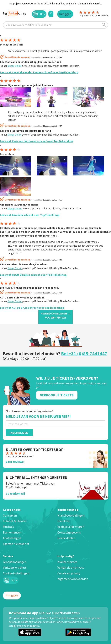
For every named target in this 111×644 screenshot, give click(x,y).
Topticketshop (68, 510)
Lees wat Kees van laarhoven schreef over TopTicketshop (37, 141)
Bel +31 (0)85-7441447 (84, 354)
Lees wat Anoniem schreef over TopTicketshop (30, 215)
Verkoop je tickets (15, 567)
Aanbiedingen (12, 538)
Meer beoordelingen (55, 316)
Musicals (8, 527)
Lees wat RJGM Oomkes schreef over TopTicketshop (33, 275)
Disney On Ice (15, 66)
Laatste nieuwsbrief (16, 544)
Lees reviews (15, 462)
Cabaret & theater (15, 521)
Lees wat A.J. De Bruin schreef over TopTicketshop (32, 308)
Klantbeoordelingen (71, 515)
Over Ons (63, 521)
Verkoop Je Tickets (57, 395)
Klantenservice (67, 562)
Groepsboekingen (15, 562)
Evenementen (12, 532)
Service (8, 556)
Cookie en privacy (69, 573)
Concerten (10, 515)
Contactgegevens (69, 532)
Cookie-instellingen (16, 573)
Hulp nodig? (66, 556)
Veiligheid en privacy (71, 567)
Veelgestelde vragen (71, 527)
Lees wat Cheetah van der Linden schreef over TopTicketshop (39, 72)
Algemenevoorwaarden (73, 579)
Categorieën (12, 510)
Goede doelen (66, 538)
